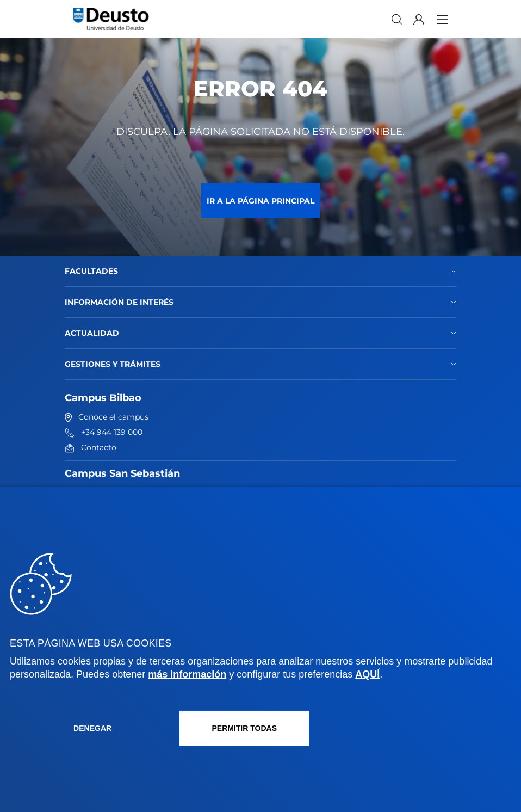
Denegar (92, 728)
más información (187, 674)
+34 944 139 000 (104, 432)
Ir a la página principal (260, 201)
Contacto (91, 447)
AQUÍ (367, 674)
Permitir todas (244, 728)
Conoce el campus (107, 417)
